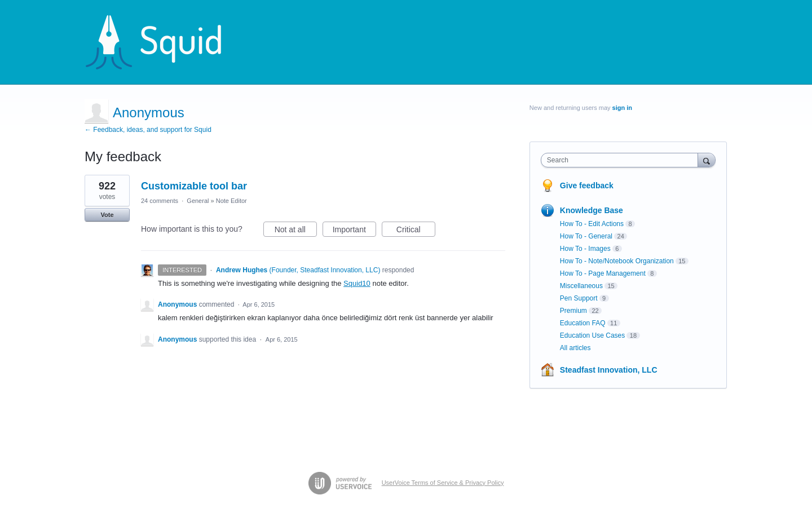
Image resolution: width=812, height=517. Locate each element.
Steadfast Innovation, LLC (609, 370)
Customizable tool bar (194, 186)
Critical (416, 231)
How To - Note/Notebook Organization (617, 261)
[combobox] (622, 160)
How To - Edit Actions (592, 224)
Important (354, 231)
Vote (107, 215)
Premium (573, 311)
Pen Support (579, 298)
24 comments (160, 201)
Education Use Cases (592, 335)
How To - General (586, 236)
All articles (575, 348)
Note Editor (231, 201)
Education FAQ (583, 323)
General (198, 201)
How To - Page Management (603, 273)
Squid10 (357, 283)
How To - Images (585, 249)
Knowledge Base (592, 210)
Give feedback (587, 185)
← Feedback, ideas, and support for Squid (148, 130)
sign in (622, 108)
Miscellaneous (581, 286)
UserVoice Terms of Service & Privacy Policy (443, 483)
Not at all (296, 231)
